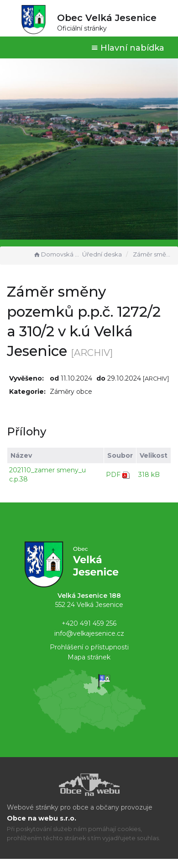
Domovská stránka (57, 254)
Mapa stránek (89, 657)
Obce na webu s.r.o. (42, 818)
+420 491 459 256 (89, 623)
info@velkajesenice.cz (89, 633)
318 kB (149, 475)
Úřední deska (102, 254)
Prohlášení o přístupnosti (89, 647)
